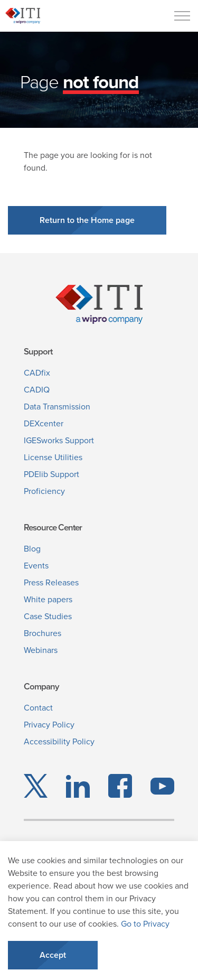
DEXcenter (44, 423)
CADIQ (37, 390)
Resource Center (53, 528)
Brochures (43, 633)
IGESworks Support (59, 440)
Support (38, 352)
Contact (38, 708)
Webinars (41, 650)
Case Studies (48, 616)
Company (41, 687)
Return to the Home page (87, 220)
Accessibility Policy (59, 741)
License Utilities (53, 457)
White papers (48, 599)
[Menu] (182, 16)
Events (36, 566)
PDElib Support (51, 474)
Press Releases (51, 582)
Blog (32, 549)
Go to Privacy (145, 924)
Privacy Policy (49, 725)
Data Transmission (57, 407)
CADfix (37, 373)
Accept (53, 955)
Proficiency (44, 491)
